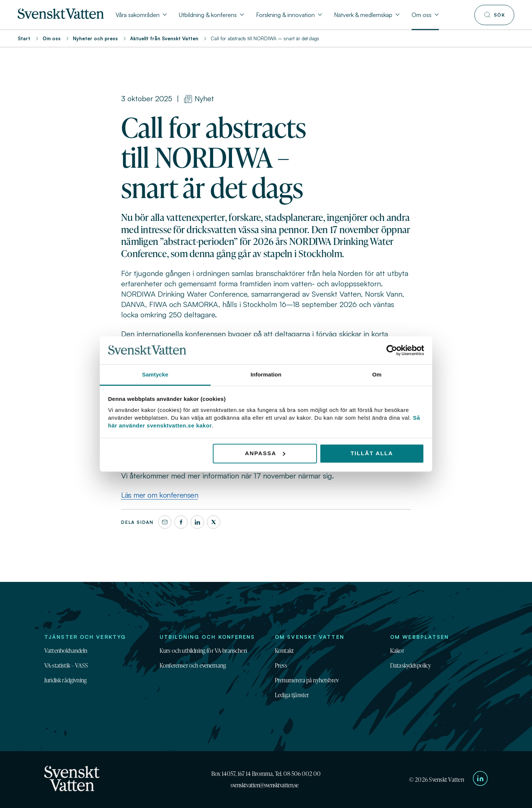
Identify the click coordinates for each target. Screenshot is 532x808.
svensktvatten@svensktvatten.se (265, 785)
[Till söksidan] (494, 15)
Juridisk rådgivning (66, 680)
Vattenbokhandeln (66, 651)
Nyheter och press (95, 38)
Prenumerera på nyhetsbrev (307, 680)
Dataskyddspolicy (411, 665)
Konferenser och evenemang (193, 665)
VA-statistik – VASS (66, 665)
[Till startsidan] (61, 17)
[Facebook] (181, 522)
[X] (214, 522)
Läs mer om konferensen (160, 495)
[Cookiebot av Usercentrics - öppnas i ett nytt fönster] (392, 350)
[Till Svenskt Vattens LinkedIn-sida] (480, 780)
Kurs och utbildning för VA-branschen (203, 651)
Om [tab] (377, 375)
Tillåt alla (372, 453)
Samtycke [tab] (155, 375)
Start (24, 38)
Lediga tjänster (292, 695)
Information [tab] (266, 375)
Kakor (397, 651)
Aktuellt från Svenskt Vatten (164, 38)
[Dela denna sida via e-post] (165, 522)
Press (281, 665)
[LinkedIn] (197, 522)
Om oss (52, 38)
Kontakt (284, 651)
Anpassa (265, 453)
